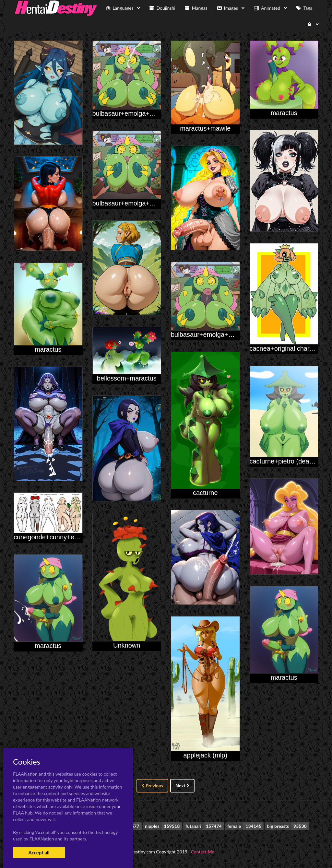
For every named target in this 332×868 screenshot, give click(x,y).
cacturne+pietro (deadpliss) (289, 461)
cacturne (205, 493)
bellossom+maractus (127, 378)
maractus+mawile (205, 128)
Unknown (127, 645)
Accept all (39, 852)
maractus (284, 113)
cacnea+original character (287, 348)
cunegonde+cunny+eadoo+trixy (59, 537)
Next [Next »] (182, 786)
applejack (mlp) (205, 755)
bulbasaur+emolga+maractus (134, 113)
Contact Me (203, 852)
